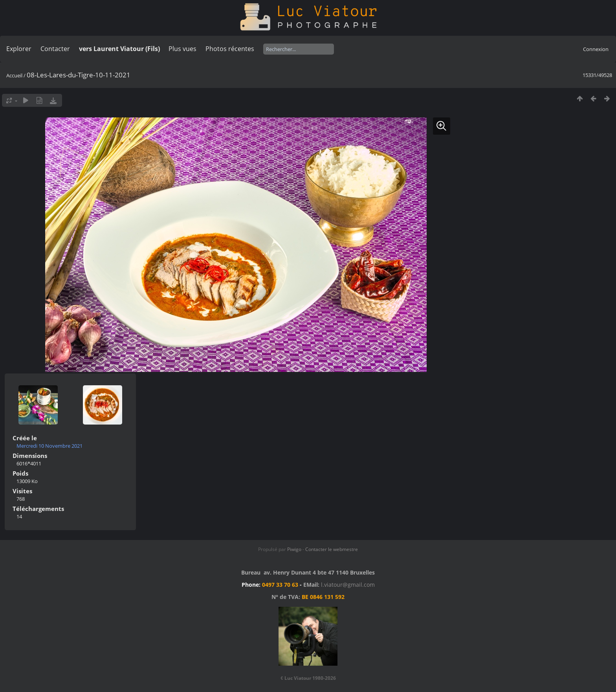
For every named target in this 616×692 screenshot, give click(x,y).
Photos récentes (230, 49)
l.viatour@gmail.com (348, 585)
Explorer (19, 49)
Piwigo (294, 549)
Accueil (14, 75)
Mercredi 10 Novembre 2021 (49, 446)
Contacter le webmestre (332, 549)
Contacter (55, 49)
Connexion (596, 49)
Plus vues (182, 49)
